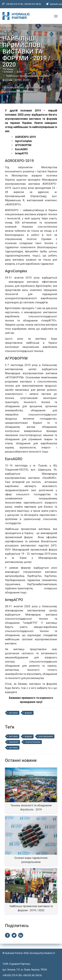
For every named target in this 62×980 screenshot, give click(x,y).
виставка (13, 748)
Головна (8, 72)
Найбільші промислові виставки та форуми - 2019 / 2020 (31, 908)
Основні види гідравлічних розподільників (31, 860)
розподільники (46, 736)
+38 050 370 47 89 (14, 4)
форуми (28, 713)
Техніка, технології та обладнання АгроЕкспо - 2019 (31, 807)
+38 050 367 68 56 (32, 4)
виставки (13, 713)
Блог (20, 72)
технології (14, 742)
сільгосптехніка (33, 742)
